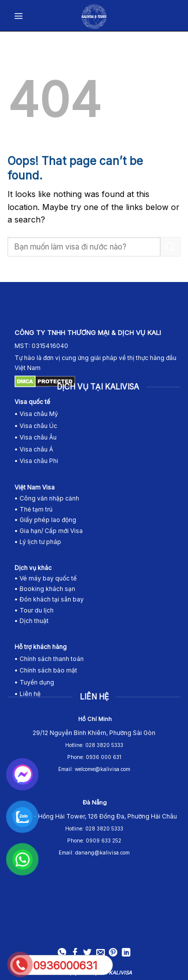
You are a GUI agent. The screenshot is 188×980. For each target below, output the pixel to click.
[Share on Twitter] (87, 953)
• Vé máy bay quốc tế (46, 578)
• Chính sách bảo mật (46, 670)
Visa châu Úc (38, 426)
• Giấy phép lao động (45, 520)
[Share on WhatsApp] (62, 953)
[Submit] (170, 247)
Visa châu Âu (38, 437)
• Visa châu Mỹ (36, 414)
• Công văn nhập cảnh (47, 498)
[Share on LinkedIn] (126, 953)
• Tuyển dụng (34, 682)
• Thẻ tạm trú (34, 509)
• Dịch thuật (32, 621)
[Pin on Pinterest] (113, 953)
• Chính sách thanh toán (49, 659)
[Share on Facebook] (75, 953)
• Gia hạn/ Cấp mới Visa (49, 531)
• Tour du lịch (34, 610)
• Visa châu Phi (37, 461)
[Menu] (19, 15)
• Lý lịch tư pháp (38, 542)
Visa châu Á (36, 449)
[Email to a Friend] (101, 953)
